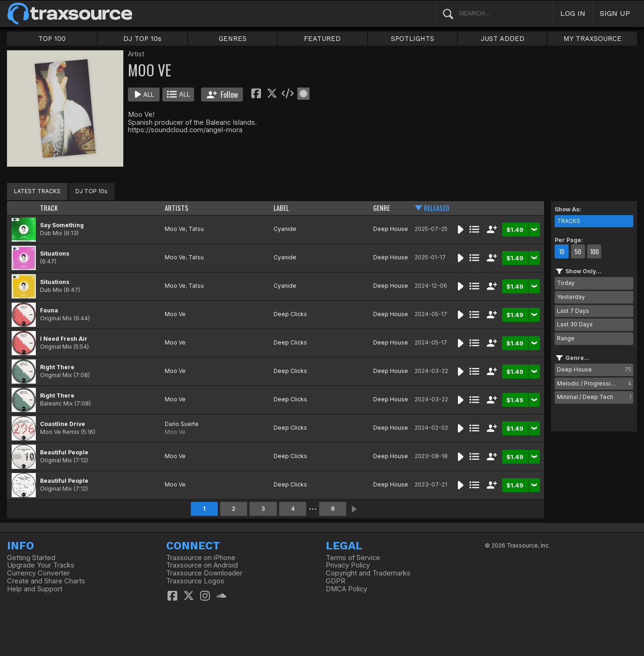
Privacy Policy (348, 565)
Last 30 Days (575, 324)
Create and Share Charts (46, 581)
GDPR (335, 581)
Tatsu (196, 229)
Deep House (391, 229)
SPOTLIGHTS (413, 39)
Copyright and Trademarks (368, 573)
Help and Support (35, 589)
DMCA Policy (346, 589)
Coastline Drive (63, 424)
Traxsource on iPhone (201, 558)
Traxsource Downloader (204, 573)
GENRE (382, 208)
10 (562, 251)
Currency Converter (38, 573)
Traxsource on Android (202, 565)
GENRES (233, 39)
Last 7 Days (573, 311)
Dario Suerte (182, 424)
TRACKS (569, 221)
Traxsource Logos (195, 581)
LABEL (281, 208)
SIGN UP (615, 13)
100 (594, 251)
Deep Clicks (290, 314)
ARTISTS (177, 208)
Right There (57, 367)
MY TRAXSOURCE (593, 39)
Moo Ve (175, 229)
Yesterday (571, 297)
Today (566, 283)
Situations (55, 254)
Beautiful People (64, 452)
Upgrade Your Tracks (41, 565)
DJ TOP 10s (142, 39)
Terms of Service (353, 558)
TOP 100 (52, 39)
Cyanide (285, 229)
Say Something (62, 225)
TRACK (49, 208)
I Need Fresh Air (64, 339)
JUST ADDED (503, 39)
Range (566, 338)
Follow (222, 95)
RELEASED (437, 208)
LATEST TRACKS (37, 191)
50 (578, 251)
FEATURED (322, 39)
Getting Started (31, 558)
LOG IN (573, 13)
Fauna (49, 310)
